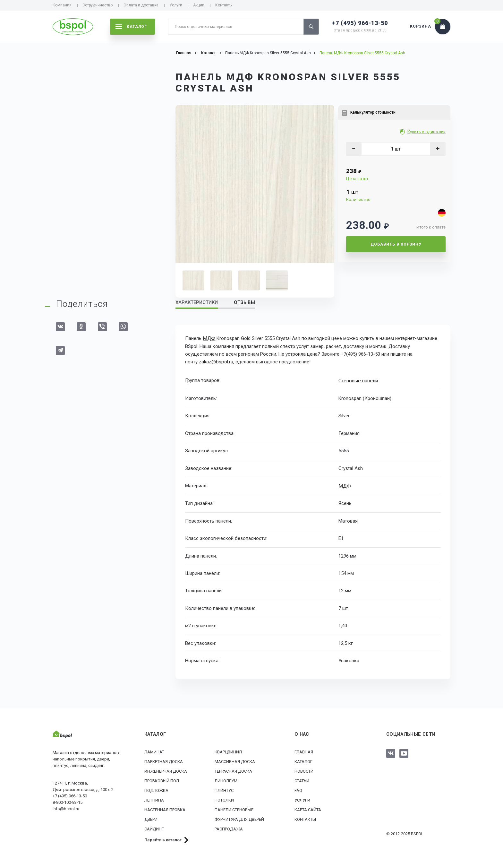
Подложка (156, 789)
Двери (151, 818)
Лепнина (154, 799)
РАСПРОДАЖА (229, 828)
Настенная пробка (165, 808)
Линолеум (226, 780)
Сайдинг (154, 828)
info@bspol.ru (66, 808)
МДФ (209, 338)
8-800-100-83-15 (68, 801)
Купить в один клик (427, 132)
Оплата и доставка (141, 5)
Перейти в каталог (163, 839)
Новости (304, 770)
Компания (62, 5)
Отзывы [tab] (244, 302)
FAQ (298, 789)
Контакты (224, 5)
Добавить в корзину (396, 244)
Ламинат (154, 751)
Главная (304, 751)
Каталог (303, 760)
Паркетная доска (164, 760)
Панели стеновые (234, 808)
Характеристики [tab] (197, 302)
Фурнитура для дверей (239, 818)
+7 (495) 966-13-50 (360, 23)
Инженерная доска (166, 770)
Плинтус (224, 789)
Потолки (224, 799)
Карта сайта (308, 808)
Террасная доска (233, 770)
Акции (199, 5)
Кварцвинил (228, 751)
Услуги (176, 5)
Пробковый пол (162, 780)
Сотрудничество (98, 5)
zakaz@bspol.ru (216, 361)
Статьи (302, 780)
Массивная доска (235, 760)
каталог (131, 27)
